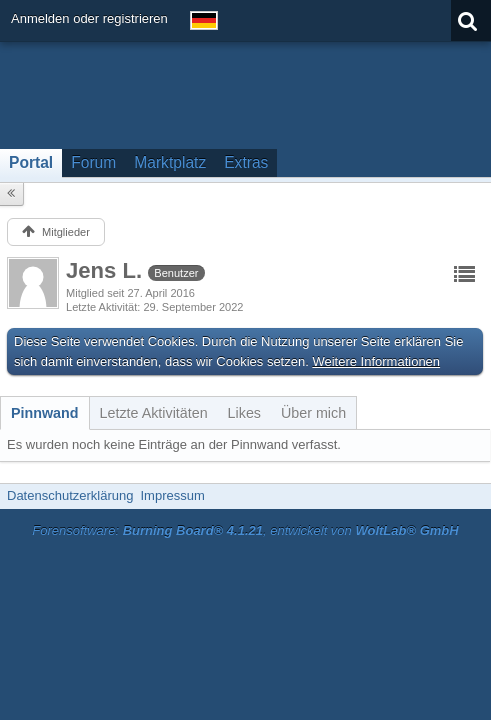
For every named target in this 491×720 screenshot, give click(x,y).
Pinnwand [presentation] (45, 413)
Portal (31, 162)
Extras (246, 162)
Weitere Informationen (376, 361)
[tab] (45, 413)
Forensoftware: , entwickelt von (245, 530)
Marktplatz (170, 162)
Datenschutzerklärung (70, 495)
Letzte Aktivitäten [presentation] (154, 413)
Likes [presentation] (244, 413)
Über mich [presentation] (313, 413)
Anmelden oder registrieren (89, 18)
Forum (93, 162)
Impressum (172, 495)
